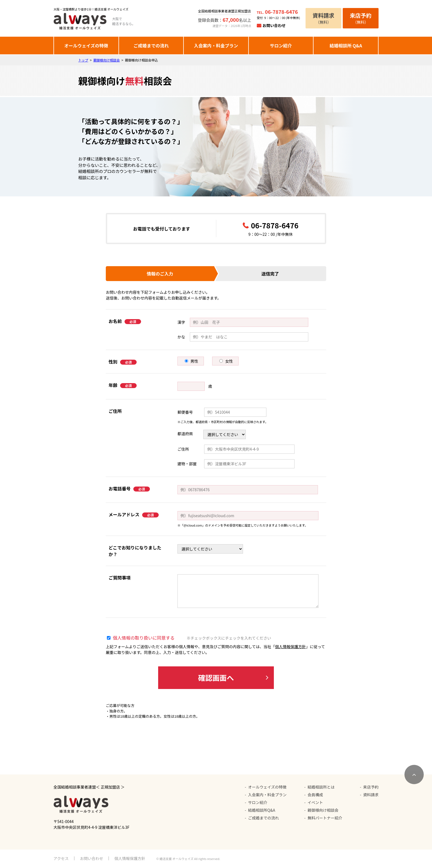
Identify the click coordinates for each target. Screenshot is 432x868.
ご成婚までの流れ (151, 46)
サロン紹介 (281, 46)
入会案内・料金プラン (216, 46)
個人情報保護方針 (290, 647)
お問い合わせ (274, 25)
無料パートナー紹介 (325, 818)
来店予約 (371, 787)
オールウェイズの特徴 (86, 46)
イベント (315, 802)
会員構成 (315, 795)
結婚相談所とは (321, 787)
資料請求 (371, 795)
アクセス (61, 858)
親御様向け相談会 (107, 60)
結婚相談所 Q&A (346, 46)
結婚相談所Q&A (261, 810)
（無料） (323, 18)
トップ (83, 60)
